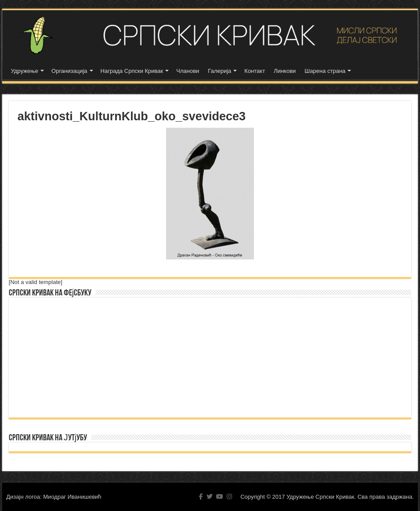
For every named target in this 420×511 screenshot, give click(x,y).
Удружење (25, 71)
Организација (69, 71)
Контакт (255, 71)
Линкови (285, 71)
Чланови (188, 71)
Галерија (219, 71)
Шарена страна (325, 71)
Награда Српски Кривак (132, 71)
